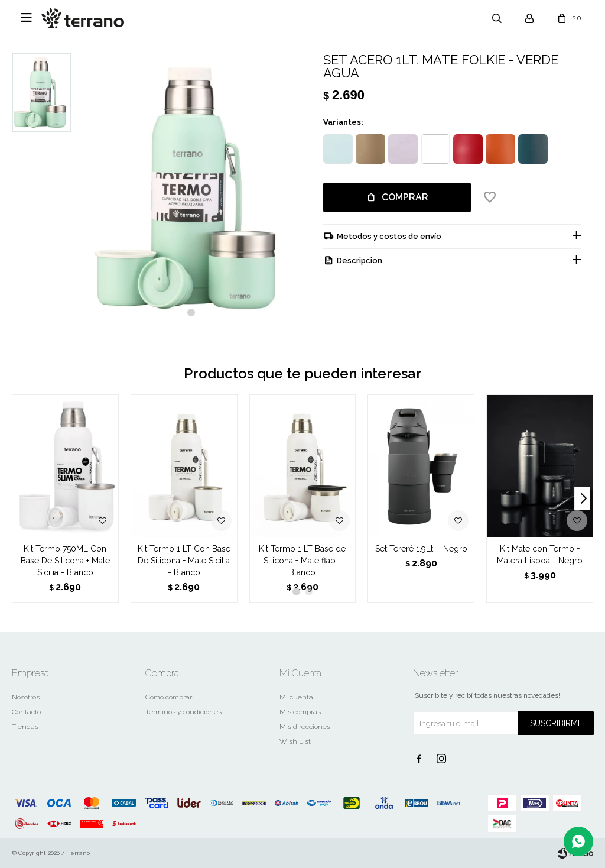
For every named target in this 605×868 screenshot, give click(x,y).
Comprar (405, 197)
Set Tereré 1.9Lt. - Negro (421, 549)
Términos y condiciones (183, 712)
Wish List (295, 741)
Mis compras (300, 712)
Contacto (26, 712)
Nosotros (26, 697)
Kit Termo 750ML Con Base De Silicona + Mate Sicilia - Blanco (65, 561)
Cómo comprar (169, 697)
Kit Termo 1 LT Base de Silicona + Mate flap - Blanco (302, 561)
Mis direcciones (305, 727)
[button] (191, 312)
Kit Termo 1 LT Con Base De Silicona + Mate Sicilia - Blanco (184, 561)
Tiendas (25, 727)
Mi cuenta (296, 697)
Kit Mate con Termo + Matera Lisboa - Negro (540, 555)
